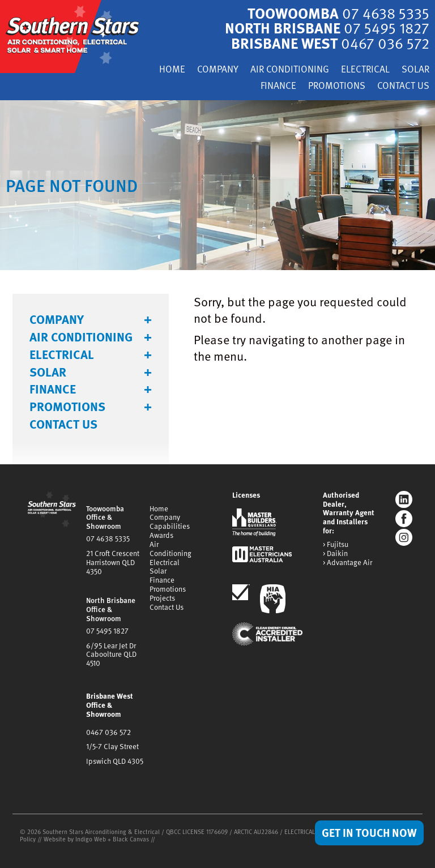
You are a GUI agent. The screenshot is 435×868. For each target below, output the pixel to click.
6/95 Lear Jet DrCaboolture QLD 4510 (111, 655)
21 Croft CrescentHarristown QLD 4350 (113, 562)
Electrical (365, 70)
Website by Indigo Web (76, 839)
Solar (415, 70)
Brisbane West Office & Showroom (110, 705)
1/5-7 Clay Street (112, 746)
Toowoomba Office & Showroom (105, 518)
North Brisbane (327, 27)
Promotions (337, 86)
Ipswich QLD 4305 (115, 761)
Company (218, 70)
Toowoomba (338, 13)
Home (172, 70)
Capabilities (170, 526)
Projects (162, 598)
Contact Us (403, 86)
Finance (278, 86)
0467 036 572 (108, 732)
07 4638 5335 (108, 538)
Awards (161, 535)
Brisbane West (330, 43)
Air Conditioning (290, 70)
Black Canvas (131, 839)
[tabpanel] (217, 185)
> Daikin (335, 554)
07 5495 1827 (107, 631)
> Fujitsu (336, 545)
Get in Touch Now (369, 832)
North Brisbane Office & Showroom (111, 609)
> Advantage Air (347, 563)
